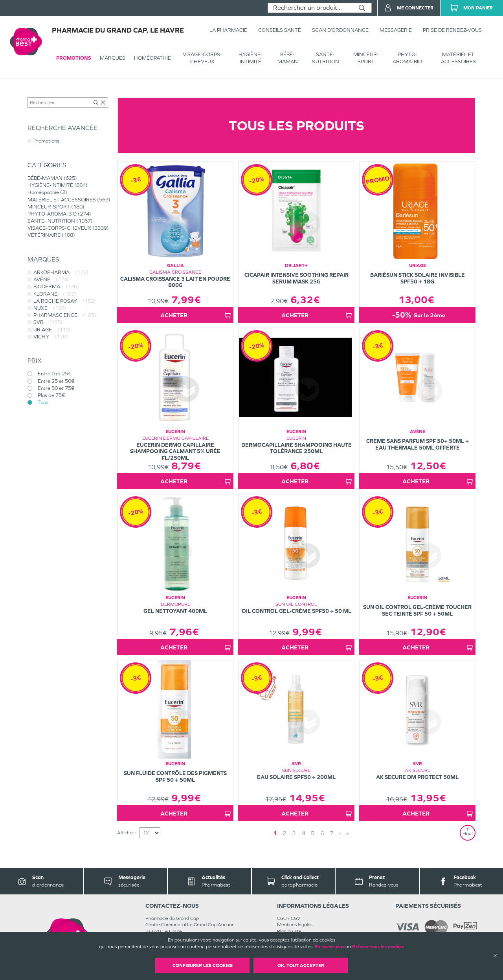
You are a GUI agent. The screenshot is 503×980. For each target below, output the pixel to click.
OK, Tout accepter (301, 965)
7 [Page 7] (332, 833)
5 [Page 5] (313, 833)
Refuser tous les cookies (378, 947)
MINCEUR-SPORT (366, 58)
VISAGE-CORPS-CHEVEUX (202, 58)
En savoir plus (330, 947)
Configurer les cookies (203, 965)
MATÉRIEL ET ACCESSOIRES (458, 58)
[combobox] (310, 8)
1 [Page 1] (275, 833)
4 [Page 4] (303, 833)
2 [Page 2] (285, 833)
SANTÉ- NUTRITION (325, 58)
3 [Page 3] (294, 833)
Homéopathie (152, 58)
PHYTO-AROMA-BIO (407, 58)
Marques (113, 58)
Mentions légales (295, 925)
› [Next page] (340, 833)
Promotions (74, 58)
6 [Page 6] (322, 833)
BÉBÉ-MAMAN (288, 58)
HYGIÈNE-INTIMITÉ (251, 58)
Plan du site (289, 931)
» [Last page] (348, 833)
